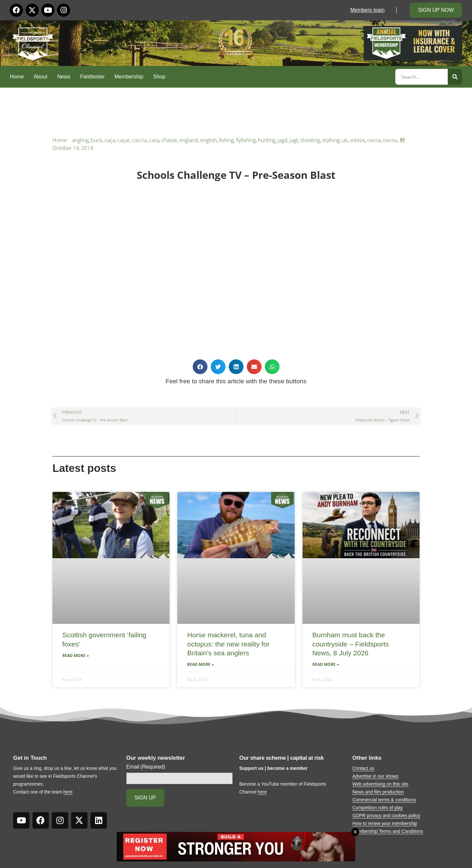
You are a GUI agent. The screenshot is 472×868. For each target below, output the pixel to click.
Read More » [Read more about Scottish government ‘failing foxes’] (76, 656)
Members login (367, 10)
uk (345, 140)
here (68, 792)
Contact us (363, 768)
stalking (331, 140)
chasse (169, 140)
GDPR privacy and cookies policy (386, 815)
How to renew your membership (385, 823)
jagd (283, 140)
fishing (226, 140)
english (208, 140)
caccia (139, 140)
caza (154, 140)
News (64, 77)
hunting (267, 140)
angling (80, 140)
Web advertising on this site (380, 784)
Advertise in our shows (375, 776)
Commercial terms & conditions (384, 800)
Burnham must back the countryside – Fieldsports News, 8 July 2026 (351, 644)
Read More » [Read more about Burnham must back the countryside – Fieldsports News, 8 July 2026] (326, 664)
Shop (159, 77)
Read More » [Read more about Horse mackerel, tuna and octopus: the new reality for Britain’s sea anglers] (200, 664)
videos (357, 140)
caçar (124, 140)
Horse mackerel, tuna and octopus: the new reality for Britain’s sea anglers (228, 644)
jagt (294, 140)
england (189, 140)
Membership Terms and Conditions (388, 831)
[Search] (455, 77)
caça (110, 140)
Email (146, 767)
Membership (129, 77)
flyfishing (246, 140)
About (41, 77)
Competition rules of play (378, 808)
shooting (310, 140)
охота (374, 140)
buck (97, 140)
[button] (200, 367)
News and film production (378, 792)
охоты (390, 140)
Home (17, 77)
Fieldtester (93, 77)
